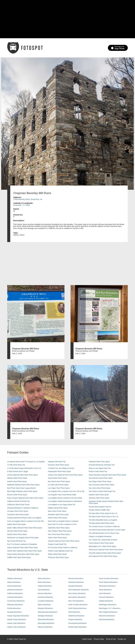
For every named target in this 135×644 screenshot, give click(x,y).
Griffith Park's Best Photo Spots (19, 557)
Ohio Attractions (74, 612)
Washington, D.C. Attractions (110, 608)
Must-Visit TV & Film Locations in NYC (62, 524)
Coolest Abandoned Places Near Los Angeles (24, 518)
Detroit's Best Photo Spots (17, 534)
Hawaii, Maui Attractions (16, 623)
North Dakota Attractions (78, 608)
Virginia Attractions (106, 601)
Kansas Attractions (45, 593)
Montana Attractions (76, 578)
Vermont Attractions (106, 597)
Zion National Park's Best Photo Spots (103, 556)
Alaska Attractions (14, 582)
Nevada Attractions (75, 586)
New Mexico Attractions (77, 597)
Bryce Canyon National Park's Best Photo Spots (25, 498)
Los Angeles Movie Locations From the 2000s (65, 498)
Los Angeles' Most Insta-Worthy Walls (62, 495)
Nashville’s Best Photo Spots (59, 528)
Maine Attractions (44, 605)
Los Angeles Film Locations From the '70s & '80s (66, 491)
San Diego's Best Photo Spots (100, 481)
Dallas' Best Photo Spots (17, 524)
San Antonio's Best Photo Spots (101, 478)
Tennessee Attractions (107, 586)
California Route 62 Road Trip (18, 501)
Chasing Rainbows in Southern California (23, 508)
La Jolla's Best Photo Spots (58, 485)
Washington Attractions (108, 605)
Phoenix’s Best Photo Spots (58, 557)
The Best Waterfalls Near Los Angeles (103, 520)
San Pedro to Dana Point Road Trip (102, 491)
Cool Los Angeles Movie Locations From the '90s (25, 521)
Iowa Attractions (44, 590)
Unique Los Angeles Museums (100, 536)
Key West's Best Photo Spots (59, 481)
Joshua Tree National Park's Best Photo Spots (65, 475)
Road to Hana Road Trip (98, 471)
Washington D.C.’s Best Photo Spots (102, 546)
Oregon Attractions (75, 619)
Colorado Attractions (15, 597)
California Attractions (15, 593)
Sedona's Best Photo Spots (99, 498)
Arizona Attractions (14, 586)
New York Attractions (76, 601)
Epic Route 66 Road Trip (16, 541)
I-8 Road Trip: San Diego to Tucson (61, 468)
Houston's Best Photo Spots (58, 465)
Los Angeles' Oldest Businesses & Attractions (65, 501)
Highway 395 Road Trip (57, 462)
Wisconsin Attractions (107, 616)
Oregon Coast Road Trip (57, 544)
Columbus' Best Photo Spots (18, 515)
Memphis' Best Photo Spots (58, 515)
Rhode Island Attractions (78, 627)
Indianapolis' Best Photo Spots (59, 471)
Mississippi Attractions (46, 623)
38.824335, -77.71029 (22, 205)
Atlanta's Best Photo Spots (17, 478)
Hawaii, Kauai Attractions (17, 619)
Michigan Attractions (45, 616)
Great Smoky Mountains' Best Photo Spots (23, 554)
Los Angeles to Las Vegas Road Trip (62, 505)
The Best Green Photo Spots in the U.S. (104, 517)
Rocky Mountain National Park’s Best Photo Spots (107, 475)
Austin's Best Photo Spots (17, 481)
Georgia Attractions (14, 612)
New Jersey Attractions (77, 593)
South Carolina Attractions (109, 578)
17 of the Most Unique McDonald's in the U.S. (24, 468)
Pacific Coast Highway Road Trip (60, 551)
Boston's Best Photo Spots (17, 495)
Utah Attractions (105, 593)
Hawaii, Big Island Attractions (18, 616)
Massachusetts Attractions (48, 612)
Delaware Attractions (15, 605)
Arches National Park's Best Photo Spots (22, 475)
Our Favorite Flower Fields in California (63, 548)
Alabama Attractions (15, 578)
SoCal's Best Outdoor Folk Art (100, 507)
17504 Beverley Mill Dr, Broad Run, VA (28, 199)
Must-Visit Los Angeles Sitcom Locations (63, 521)
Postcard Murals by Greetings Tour (102, 465)
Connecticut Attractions (16, 601)
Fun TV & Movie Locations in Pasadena (22, 544)
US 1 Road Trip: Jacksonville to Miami (103, 540)
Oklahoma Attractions (76, 616)
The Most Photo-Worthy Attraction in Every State (107, 530)
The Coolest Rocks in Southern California (104, 527)
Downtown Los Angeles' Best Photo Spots (23, 538)
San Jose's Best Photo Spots (100, 488)
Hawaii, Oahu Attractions (16, 627)
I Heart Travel (87, 639)
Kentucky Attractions (46, 597)
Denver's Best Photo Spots (17, 531)
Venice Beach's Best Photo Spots (101, 543)
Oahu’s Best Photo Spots (57, 538)
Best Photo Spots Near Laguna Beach (22, 488)
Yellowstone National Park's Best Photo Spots (106, 550)
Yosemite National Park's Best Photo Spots (105, 553)
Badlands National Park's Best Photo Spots (23, 485)
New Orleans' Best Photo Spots (60, 531)
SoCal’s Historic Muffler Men (99, 510)
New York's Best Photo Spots (59, 534)
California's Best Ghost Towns (18, 505)
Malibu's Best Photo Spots (58, 508)
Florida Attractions (14, 608)
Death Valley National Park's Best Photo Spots (25, 528)
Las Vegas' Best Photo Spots (59, 488)
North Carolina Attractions (78, 605)
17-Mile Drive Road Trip (16, 465)
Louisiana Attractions (46, 601)
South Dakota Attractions (108, 582)
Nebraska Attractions (76, 582)
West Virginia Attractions (108, 612)
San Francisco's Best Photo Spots (101, 485)
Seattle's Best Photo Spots (99, 495)
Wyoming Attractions (107, 619)
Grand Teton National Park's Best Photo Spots (24, 551)
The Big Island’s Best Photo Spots (101, 523)
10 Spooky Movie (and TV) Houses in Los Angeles (26, 462)
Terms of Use (111, 639)
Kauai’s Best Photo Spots (57, 478)
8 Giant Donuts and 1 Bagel (18, 471)
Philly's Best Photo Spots (57, 554)
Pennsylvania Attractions (78, 623)
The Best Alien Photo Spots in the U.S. (103, 513)
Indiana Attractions (45, 586)
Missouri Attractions (45, 627)
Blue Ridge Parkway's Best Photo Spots (22, 491)
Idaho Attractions (44, 578)
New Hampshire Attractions (79, 590)
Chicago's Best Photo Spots (18, 511)
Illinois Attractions (44, 582)
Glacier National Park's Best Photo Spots (23, 548)
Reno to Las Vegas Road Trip (100, 468)
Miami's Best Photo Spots (58, 518)
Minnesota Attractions (46, 619)
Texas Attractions (105, 590)
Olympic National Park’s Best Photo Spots (64, 541)
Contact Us (122, 639)
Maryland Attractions (46, 608)
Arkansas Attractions (15, 590)
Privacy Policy (99, 639)
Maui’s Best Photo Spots (57, 511)
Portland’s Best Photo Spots (99, 462)
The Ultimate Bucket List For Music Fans (104, 533)
